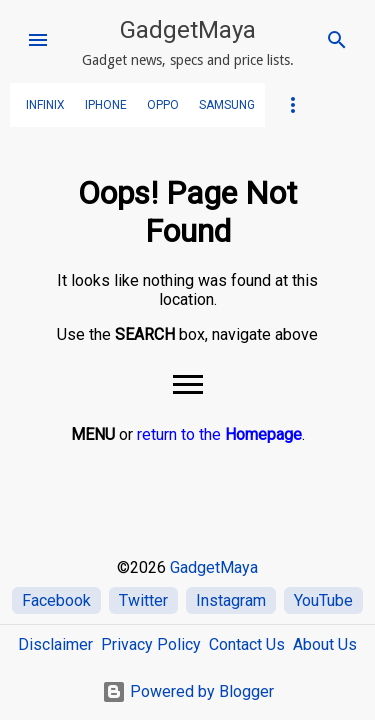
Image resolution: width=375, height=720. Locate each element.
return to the (219, 434)
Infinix (45, 105)
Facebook (56, 600)
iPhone (106, 105)
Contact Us (247, 644)
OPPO (163, 105)
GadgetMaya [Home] (214, 567)
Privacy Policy (151, 644)
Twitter (143, 600)
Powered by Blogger (188, 691)
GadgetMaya (188, 30)
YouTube (323, 600)
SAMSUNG (227, 105)
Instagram (231, 600)
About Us (325, 644)
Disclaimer (55, 644)
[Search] (337, 40)
